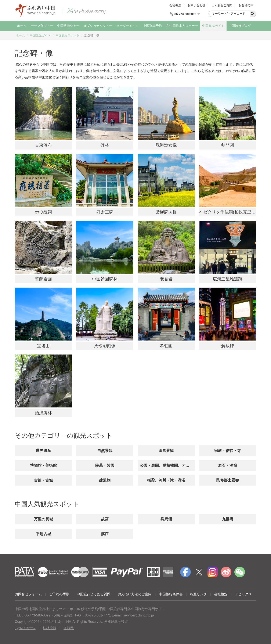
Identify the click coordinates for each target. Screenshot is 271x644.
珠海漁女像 (166, 145)
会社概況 (175, 5)
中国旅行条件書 (171, 594)
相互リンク (198, 594)
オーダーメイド (128, 26)
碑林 (105, 145)
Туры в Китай (25, 628)
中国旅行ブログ (240, 26)
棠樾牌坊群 (166, 212)
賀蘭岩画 (43, 279)
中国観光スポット (68, 35)
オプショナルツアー (98, 26)
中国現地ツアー (68, 26)
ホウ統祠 (43, 212)
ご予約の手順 (59, 594)
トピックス (243, 594)
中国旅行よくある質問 (94, 594)
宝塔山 (43, 346)
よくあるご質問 (222, 5)
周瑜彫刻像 (105, 346)
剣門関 (228, 145)
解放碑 (228, 346)
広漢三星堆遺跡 (228, 279)
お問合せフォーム (28, 594)
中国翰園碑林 (105, 279)
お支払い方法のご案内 (135, 594)
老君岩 (166, 279)
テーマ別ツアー (42, 26)
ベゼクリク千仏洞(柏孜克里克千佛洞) (234, 212)
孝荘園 (166, 346)
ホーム (22, 26)
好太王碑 (105, 212)
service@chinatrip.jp (138, 615)
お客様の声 (246, 5)
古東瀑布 (43, 145)
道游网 (69, 628)
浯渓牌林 (43, 413)
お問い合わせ (196, 5)
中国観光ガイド (213, 26)
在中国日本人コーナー (182, 26)
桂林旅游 (50, 628)
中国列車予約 (152, 26)
